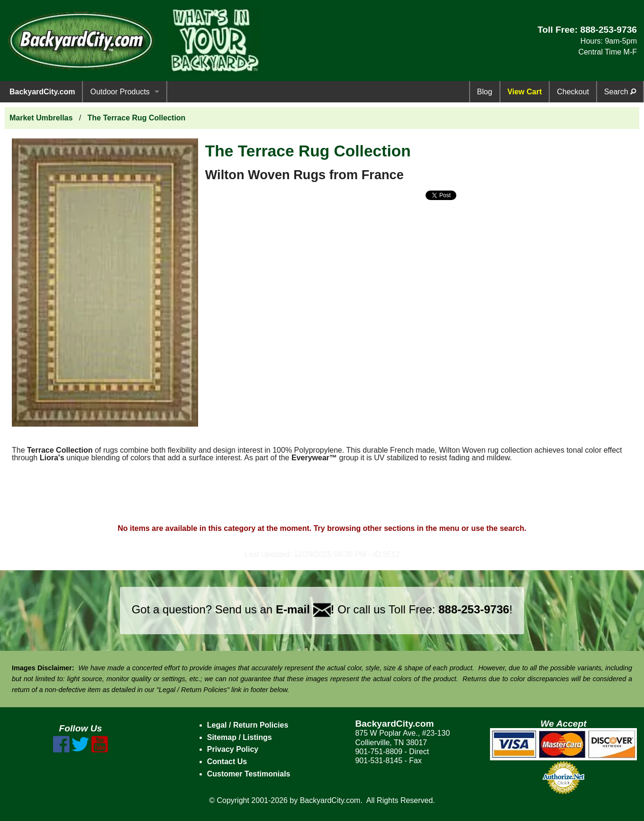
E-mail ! (305, 609)
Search (620, 92)
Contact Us (227, 762)
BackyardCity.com (42, 92)
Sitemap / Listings (240, 737)
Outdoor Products (120, 92)
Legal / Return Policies (248, 725)
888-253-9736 (608, 30)
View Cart (525, 92)
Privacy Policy (233, 749)
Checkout (573, 92)
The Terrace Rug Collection (137, 118)
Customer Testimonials (249, 774)
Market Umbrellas (41, 118)
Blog (485, 92)
